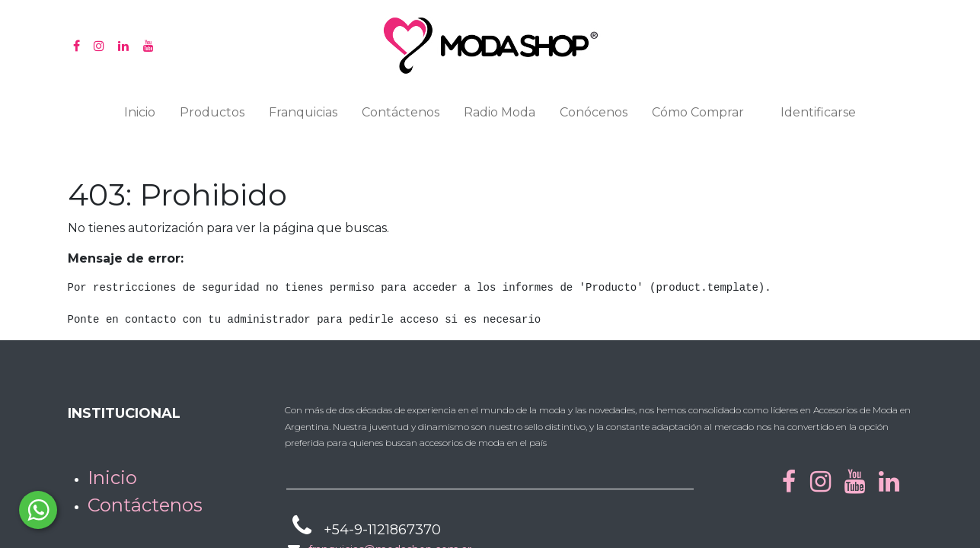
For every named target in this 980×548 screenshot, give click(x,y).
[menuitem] (140, 116)
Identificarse (818, 112)
